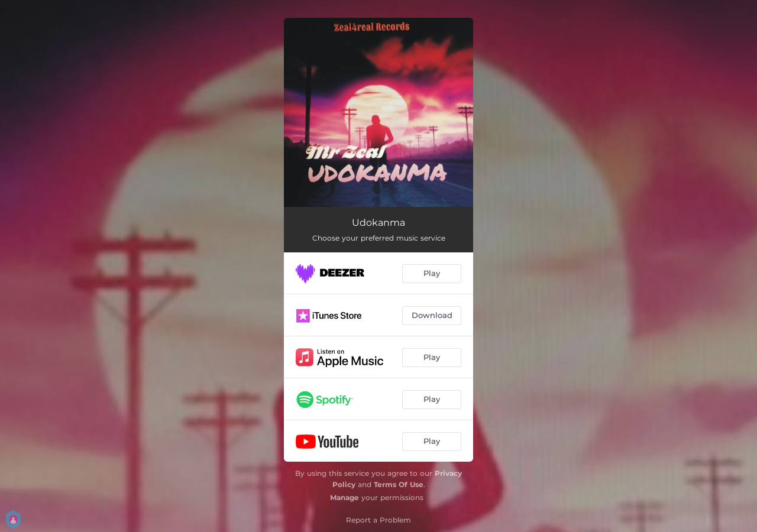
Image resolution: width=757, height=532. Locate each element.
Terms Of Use (399, 484)
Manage (344, 497)
